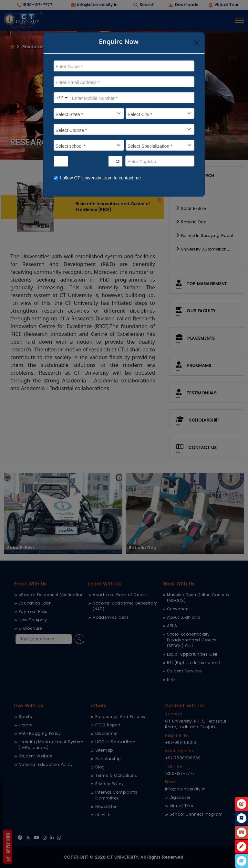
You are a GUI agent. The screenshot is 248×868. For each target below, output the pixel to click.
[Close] (197, 43)
